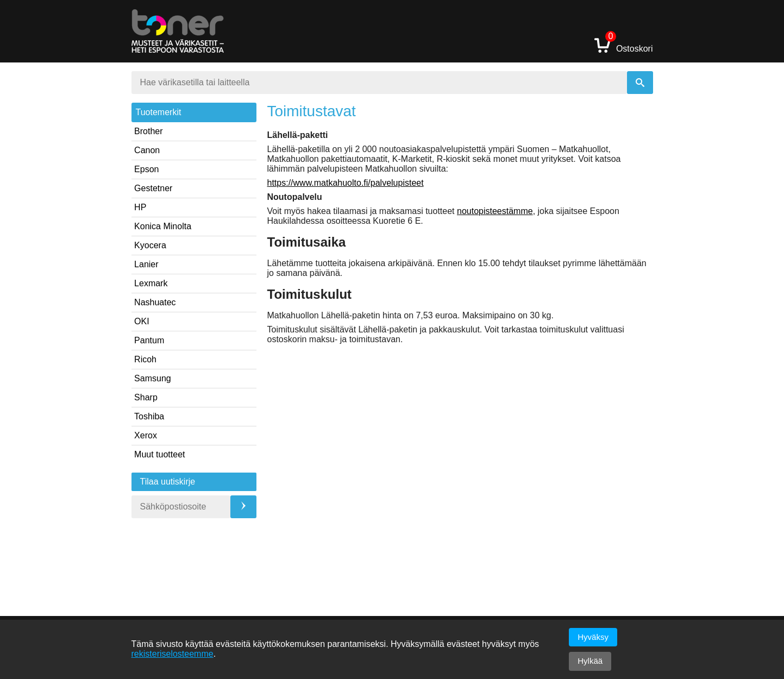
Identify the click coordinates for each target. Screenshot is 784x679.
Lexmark (151, 283)
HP (140, 207)
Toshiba (149, 416)
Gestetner (153, 188)
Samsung (153, 378)
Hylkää (590, 661)
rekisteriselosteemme (173, 654)
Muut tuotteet (159, 454)
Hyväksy (593, 637)
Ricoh (145, 359)
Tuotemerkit (159, 112)
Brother (148, 131)
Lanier (146, 264)
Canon (147, 150)
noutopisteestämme (495, 211)
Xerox (146, 435)
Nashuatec (155, 302)
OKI (142, 321)
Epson (146, 169)
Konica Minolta (163, 226)
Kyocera (150, 245)
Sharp (146, 397)
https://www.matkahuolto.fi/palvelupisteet (346, 183)
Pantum (149, 340)
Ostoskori (624, 45)
